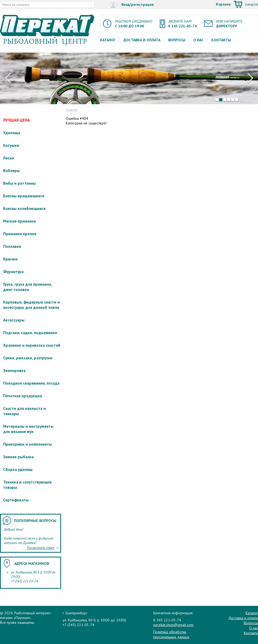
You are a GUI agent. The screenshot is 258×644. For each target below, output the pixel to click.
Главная (72, 110)
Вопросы (177, 40)
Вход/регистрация (132, 5)
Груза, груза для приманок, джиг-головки (28, 287)
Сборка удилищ (18, 469)
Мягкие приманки (19, 221)
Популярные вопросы (35, 521)
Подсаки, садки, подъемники (30, 333)
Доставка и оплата (142, 40)
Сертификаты (16, 500)
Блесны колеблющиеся (24, 208)
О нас (198, 40)
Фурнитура (13, 272)
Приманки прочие (20, 234)
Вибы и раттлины (19, 183)
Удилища (12, 133)
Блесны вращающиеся (24, 196)
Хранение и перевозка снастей (32, 345)
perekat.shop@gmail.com (173, 625)
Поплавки (12, 246)
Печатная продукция (23, 396)
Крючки (10, 259)
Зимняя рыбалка (18, 457)
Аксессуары (14, 320)
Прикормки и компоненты (28, 444)
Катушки (11, 145)
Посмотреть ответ (41, 548)
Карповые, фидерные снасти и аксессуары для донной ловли (31, 305)
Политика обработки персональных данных (171, 634)
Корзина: (237, 5)
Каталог (108, 40)
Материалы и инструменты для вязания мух (28, 429)
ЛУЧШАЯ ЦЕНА (16, 120)
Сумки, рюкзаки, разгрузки (28, 358)
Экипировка (14, 371)
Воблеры (11, 171)
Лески (9, 158)
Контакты (221, 40)
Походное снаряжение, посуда (31, 383)
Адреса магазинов (32, 563)
